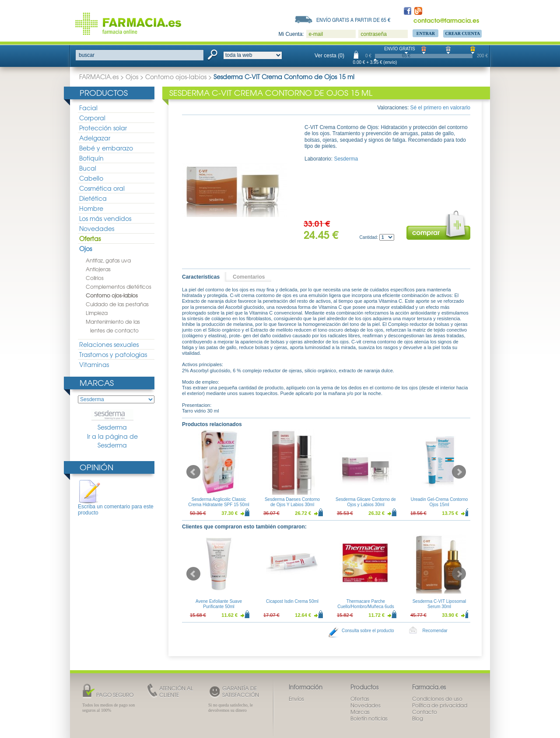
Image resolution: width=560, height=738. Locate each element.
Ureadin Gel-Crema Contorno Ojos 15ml (439, 502)
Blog (418, 718)
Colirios (95, 278)
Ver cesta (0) (329, 56)
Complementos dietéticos (119, 287)
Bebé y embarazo (106, 148)
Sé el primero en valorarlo (440, 108)
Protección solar (103, 128)
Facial (88, 108)
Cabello (91, 178)
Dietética (93, 198)
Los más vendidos (105, 218)
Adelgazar (95, 138)
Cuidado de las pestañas (117, 304)
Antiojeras (98, 269)
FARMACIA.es (99, 77)
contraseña (373, 34)
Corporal (92, 118)
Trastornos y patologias (113, 354)
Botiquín (91, 158)
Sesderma (112, 420)
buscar (87, 55)
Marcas (97, 383)
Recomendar (435, 631)
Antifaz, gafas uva (108, 260)
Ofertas (90, 238)
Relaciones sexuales (109, 344)
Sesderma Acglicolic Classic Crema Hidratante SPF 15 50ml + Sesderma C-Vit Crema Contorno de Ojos (219, 507)
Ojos (132, 77)
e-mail (316, 34)
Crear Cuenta (462, 33)
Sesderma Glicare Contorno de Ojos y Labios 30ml (366, 502)
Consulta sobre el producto (368, 631)
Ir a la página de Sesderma (112, 441)
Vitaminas (94, 364)
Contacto (425, 712)
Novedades (97, 228)
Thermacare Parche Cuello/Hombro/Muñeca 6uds (366, 604)
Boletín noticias (369, 718)
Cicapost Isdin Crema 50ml (292, 601)
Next (459, 472)
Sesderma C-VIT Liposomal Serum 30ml (439, 604)
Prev (193, 472)
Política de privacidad (440, 705)
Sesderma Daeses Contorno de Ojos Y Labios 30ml (292, 502)
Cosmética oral (102, 188)
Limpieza (97, 313)
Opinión (96, 467)
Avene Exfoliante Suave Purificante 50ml (219, 604)
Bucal (88, 168)
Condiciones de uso (437, 699)
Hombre (91, 208)
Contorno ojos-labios (176, 77)
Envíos (296, 699)
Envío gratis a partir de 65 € (353, 20)
